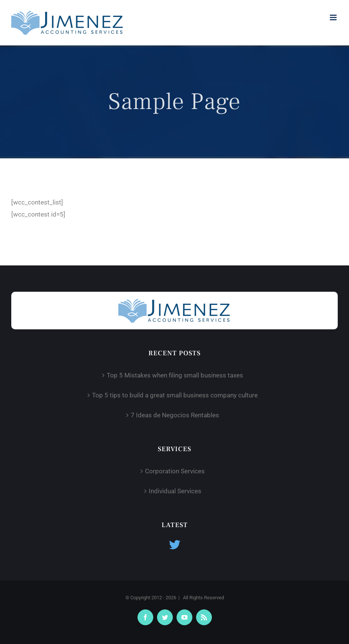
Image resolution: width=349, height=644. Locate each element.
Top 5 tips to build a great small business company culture (175, 395)
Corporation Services (175, 471)
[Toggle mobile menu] (334, 17)
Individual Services (175, 491)
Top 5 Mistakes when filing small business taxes (175, 375)
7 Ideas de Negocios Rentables (175, 415)
